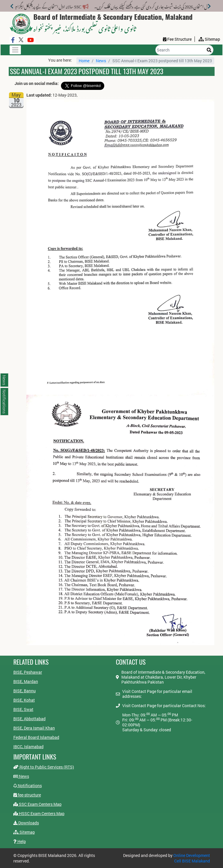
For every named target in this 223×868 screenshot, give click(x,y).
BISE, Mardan (26, 681)
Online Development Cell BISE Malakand (192, 858)
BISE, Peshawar (28, 672)
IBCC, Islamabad (28, 747)
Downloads (26, 823)
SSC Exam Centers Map (37, 804)
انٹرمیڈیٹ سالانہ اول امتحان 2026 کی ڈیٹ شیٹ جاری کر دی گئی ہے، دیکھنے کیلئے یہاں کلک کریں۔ (143, 6)
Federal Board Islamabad (36, 737)
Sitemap (24, 832)
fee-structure (27, 795)
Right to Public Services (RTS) (44, 767)
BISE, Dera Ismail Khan (34, 728)
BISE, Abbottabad (29, 719)
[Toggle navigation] (15, 50)
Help (20, 841)
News (101, 61)
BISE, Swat (23, 709)
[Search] (184, 50)
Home (84, 61)
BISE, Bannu (25, 691)
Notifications (28, 786)
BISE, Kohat (24, 700)
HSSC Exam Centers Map (39, 813)
